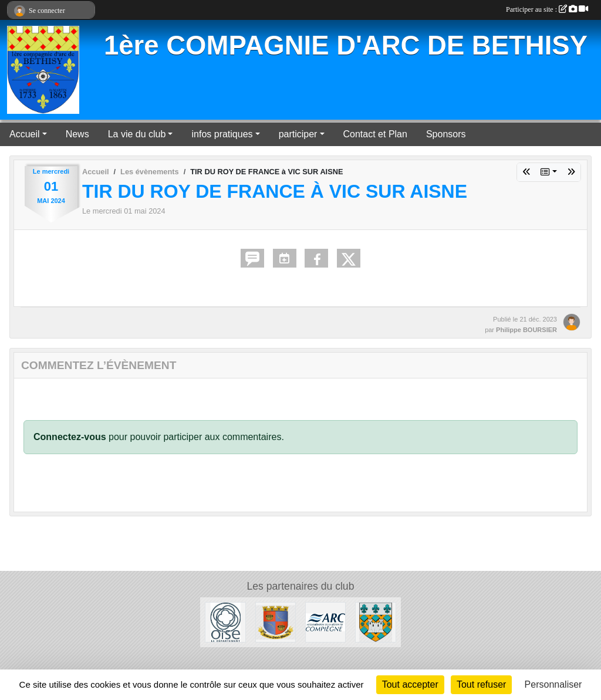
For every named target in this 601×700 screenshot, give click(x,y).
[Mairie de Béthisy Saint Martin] (276, 622)
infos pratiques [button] (222, 134)
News (77, 134)
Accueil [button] (25, 134)
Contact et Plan (375, 134)
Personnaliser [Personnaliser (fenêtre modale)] (553, 684)
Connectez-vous (70, 437)
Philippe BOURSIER (526, 330)
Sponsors (446, 134)
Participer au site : (547, 9)
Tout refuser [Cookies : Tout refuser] (481, 684)
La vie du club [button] (137, 134)
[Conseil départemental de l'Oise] (225, 622)
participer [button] (298, 134)
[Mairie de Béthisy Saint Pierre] (375, 622)
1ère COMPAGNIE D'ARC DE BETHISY (346, 45)
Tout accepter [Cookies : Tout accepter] (410, 684)
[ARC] (325, 622)
